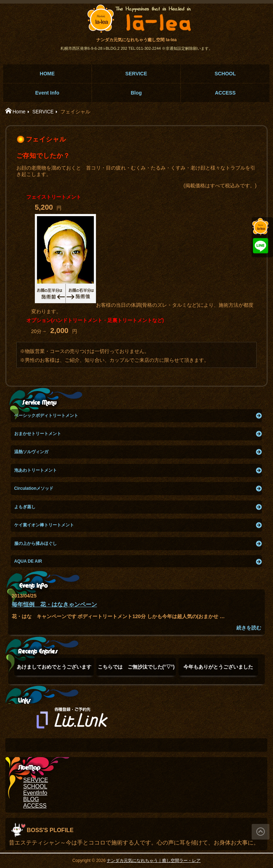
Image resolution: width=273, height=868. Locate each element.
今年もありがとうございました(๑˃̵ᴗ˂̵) (218, 670)
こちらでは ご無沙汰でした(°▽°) (136, 670)
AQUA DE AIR (28, 561)
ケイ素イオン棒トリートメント (44, 525)
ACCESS (225, 93)
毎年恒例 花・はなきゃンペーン (54, 604)
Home (19, 112)
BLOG (31, 799)
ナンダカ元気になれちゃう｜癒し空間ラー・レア (154, 861)
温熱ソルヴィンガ (31, 452)
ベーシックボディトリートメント (46, 416)
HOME (47, 74)
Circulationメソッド (34, 488)
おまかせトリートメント (38, 434)
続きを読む (249, 628)
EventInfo (35, 793)
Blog (136, 93)
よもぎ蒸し (25, 507)
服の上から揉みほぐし (36, 543)
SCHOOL (225, 74)
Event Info (47, 93)
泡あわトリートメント (36, 470)
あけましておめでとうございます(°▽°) (54, 670)
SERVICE (136, 74)
